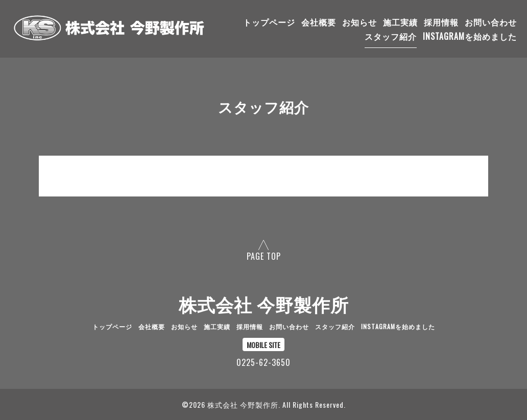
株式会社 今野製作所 (264, 304)
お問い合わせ (491, 22)
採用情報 (441, 22)
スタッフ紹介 (391, 36)
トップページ (269, 22)
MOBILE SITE (263, 345)
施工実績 (400, 22)
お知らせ (360, 22)
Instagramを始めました (470, 36)
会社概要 (319, 22)
